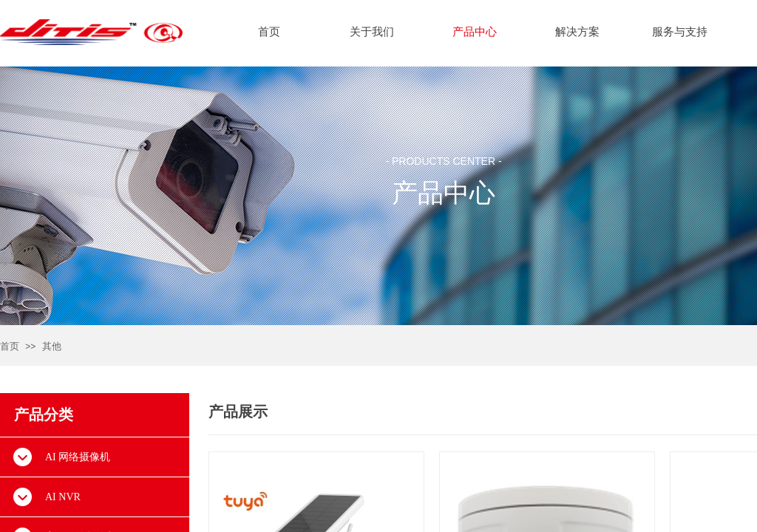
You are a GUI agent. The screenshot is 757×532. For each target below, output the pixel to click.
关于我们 (372, 32)
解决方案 (577, 32)
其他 (52, 346)
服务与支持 (680, 32)
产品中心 (475, 32)
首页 (10, 346)
